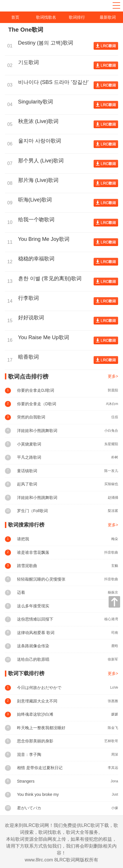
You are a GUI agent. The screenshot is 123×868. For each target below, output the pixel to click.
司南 (115, 633)
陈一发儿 (111, 471)
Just (115, 794)
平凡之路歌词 (29, 457)
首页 (15, 17)
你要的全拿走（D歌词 (37, 404)
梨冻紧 (113, 511)
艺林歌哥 (111, 741)
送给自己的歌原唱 (33, 659)
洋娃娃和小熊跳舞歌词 (37, 431)
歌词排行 (77, 17)
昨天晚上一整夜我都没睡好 (41, 728)
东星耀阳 (111, 444)
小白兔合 (111, 431)
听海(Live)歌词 (37, 200)
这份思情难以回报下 (35, 619)
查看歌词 (106, 46)
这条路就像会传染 (33, 646)
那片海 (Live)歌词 (40, 180)
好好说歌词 (33, 318)
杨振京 (113, 592)
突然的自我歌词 (31, 417)
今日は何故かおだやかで (39, 688)
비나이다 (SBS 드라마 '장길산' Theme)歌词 (53, 83)
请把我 (23, 539)
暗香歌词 (30, 357)
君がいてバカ (29, 808)
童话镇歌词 (27, 471)
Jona (114, 781)
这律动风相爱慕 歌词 (36, 633)
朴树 (115, 457)
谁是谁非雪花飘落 (33, 552)
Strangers (26, 781)
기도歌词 (30, 62)
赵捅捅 (113, 498)
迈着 (21, 592)
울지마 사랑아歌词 (41, 141)
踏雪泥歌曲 (27, 566)
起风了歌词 (27, 484)
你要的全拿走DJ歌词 (36, 390)
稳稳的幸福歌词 (38, 259)
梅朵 (115, 539)
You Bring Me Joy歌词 (45, 239)
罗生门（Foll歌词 (32, 511)
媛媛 (115, 714)
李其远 (113, 768)
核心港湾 (111, 619)
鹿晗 (115, 646)
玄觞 (115, 566)
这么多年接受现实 (33, 606)
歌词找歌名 (46, 17)
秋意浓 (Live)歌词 (40, 121)
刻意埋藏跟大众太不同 (37, 701)
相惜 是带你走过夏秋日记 (40, 768)
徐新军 (113, 659)
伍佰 (115, 417)
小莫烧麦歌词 (29, 444)
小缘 (115, 808)
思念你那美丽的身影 (35, 741)
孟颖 (115, 606)
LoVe (114, 688)
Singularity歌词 (37, 102)
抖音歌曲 (111, 552)
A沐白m (112, 404)
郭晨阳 (113, 390)
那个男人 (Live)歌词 (42, 161)
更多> (113, 376)
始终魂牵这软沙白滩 (35, 714)
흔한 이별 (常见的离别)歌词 (51, 279)
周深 (115, 754)
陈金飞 (113, 728)
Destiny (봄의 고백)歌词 (47, 43)
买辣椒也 (111, 484)
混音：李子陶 (29, 754)
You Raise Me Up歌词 (45, 337)
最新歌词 (108, 17)
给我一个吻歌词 (38, 220)
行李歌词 (30, 298)
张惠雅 (113, 701)
